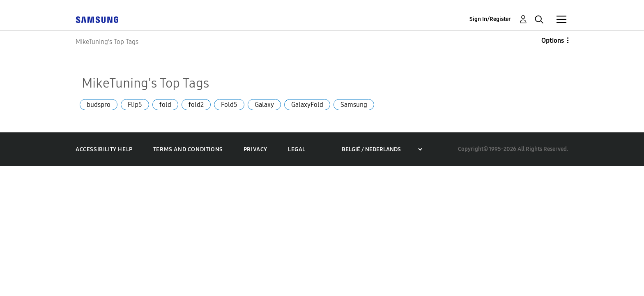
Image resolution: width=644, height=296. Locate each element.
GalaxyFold (307, 105)
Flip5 (135, 105)
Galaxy (264, 105)
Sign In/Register (490, 19)
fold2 (196, 105)
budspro (99, 105)
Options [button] (553, 40)
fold (165, 105)
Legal (297, 149)
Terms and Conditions (188, 149)
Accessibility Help (104, 149)
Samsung (354, 105)
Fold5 (229, 105)
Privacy (255, 149)
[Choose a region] (382, 149)
